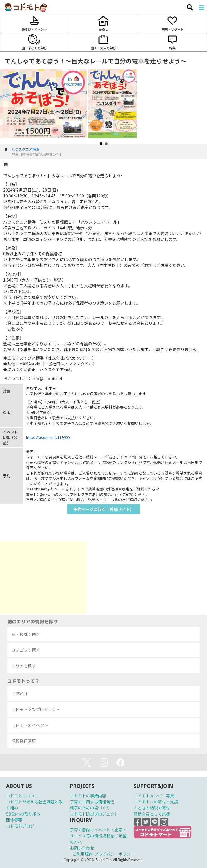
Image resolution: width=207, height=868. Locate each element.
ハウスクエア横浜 (25, 149)
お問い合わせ (82, 848)
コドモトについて (22, 796)
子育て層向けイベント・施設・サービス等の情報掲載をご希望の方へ (98, 836)
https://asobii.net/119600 (48, 437)
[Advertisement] (43, 578)
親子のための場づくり (90, 808)
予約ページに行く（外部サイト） (104, 509)
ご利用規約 (83, 854)
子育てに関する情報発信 (92, 802)
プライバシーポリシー (115, 854)
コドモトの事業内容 (88, 796)
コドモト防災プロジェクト (94, 814)
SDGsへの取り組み (23, 814)
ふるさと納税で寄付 (152, 808)
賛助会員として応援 (152, 814)
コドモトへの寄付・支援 (156, 802)
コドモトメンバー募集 (154, 796)
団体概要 (14, 820)
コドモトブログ (20, 826)
